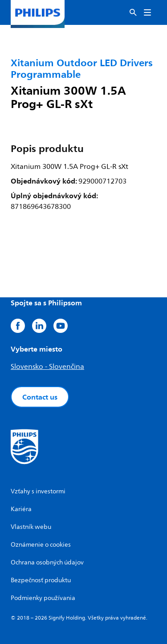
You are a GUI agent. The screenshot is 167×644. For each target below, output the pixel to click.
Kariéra (21, 509)
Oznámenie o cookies (41, 545)
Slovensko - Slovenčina (47, 367)
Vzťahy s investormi (38, 491)
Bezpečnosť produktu (41, 580)
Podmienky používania (43, 598)
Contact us (40, 397)
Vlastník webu (31, 527)
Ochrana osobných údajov (47, 562)
